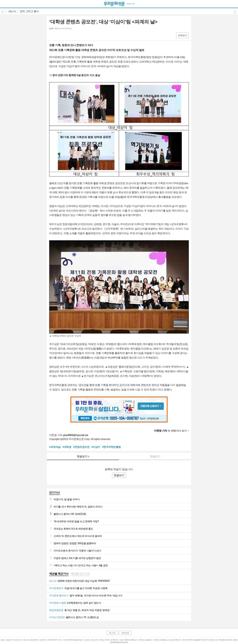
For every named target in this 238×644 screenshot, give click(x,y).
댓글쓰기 (155, 456)
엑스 (58, 35)
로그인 (112, 633)
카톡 (64, 35)
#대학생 (67, 447)
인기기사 (54, 493)
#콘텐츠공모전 (81, 447)
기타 (70, 35)
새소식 (12, 11)
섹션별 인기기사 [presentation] (80, 574)
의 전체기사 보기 (170, 431)
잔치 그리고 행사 (29, 11)
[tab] (59, 574)
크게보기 (182, 35)
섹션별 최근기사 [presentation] (59, 574)
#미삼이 (96, 447)
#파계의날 (55, 447)
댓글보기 (83, 456)
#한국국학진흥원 (111, 447)
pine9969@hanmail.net (76, 435)
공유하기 (235, 12)
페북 (52, 35)
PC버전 (125, 633)
